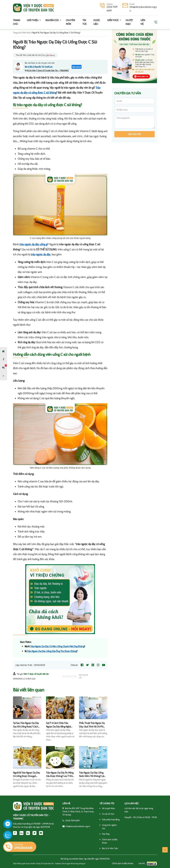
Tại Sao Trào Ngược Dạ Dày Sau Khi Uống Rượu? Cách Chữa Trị (26, 727)
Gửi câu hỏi (135, 134)
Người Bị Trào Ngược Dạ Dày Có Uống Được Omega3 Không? (26, 776)
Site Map (106, 834)
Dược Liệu (97, 22)
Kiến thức (113, 20)
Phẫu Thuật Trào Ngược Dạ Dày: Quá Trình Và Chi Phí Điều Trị (92, 727)
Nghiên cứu (52, 20)
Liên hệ (143, 22)
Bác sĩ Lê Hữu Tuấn (110, 848)
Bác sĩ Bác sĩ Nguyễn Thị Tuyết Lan (39, 67)
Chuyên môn (70, 22)
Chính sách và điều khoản (123, 863)
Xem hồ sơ (77, 67)
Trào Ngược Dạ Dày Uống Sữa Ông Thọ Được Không (52, 651)
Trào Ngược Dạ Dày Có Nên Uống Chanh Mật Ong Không (57, 646)
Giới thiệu (33, 20)
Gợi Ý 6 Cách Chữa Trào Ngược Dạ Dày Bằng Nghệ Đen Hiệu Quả (58, 727)
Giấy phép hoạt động (111, 819)
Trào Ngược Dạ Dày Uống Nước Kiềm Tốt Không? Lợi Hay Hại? (92, 776)
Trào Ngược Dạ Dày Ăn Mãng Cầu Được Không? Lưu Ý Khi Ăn (60, 776)
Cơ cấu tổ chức (108, 814)
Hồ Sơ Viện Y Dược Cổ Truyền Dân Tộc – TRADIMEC (48, 70)
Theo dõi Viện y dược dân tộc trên (35, 55)
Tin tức (85, 22)
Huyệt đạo (129, 22)
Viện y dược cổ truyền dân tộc (33, 8)
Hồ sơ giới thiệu (108, 808)
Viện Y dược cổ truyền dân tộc (36, 674)
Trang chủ (17, 22)
